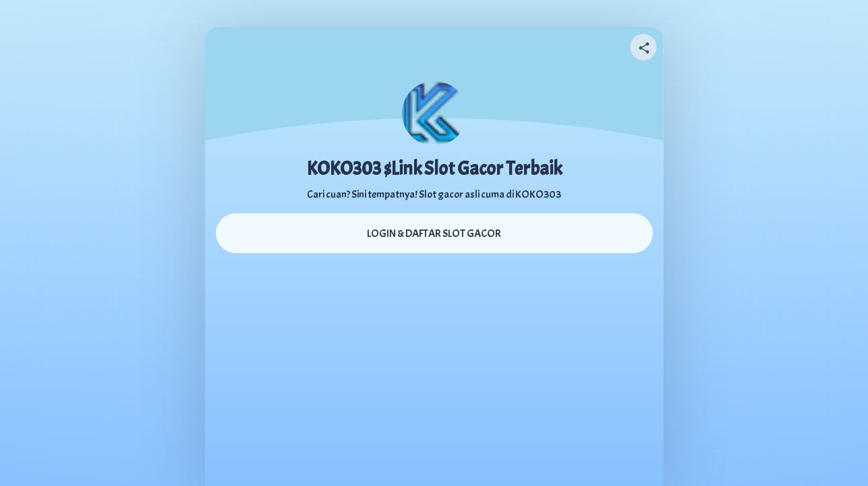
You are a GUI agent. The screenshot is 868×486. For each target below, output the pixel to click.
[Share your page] (643, 47)
